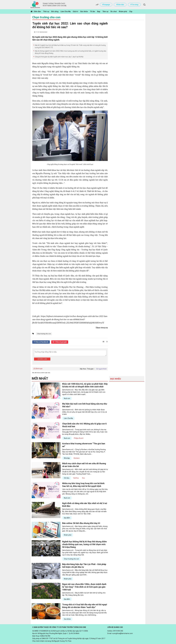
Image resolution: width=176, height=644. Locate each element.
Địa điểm (67, 518)
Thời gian (90, 369)
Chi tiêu (67, 478)
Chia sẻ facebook (42, 342)
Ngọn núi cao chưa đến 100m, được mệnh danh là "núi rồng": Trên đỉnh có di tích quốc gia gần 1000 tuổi (84, 587)
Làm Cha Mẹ (66, 12)
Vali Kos (76, 478)
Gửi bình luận (42, 359)
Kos (84, 478)
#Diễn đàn (120, 5)
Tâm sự (105, 12)
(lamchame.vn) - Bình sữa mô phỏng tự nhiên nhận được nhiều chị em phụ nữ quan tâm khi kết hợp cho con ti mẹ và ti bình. (84, 412)
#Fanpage (106, 5)
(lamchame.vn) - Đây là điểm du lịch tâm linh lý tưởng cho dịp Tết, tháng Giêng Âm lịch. (84, 594)
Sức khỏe (84, 12)
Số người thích (101, 369)
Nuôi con (67, 398)
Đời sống (55, 12)
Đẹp (99, 12)
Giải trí (75, 12)
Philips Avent (79, 438)
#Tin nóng (134, 5)
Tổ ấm (92, 12)
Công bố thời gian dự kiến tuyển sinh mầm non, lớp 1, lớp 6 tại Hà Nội (59, 57)
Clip (131, 12)
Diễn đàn (37, 12)
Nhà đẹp (67, 458)
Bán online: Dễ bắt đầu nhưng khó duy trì (81, 523)
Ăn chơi (114, 12)
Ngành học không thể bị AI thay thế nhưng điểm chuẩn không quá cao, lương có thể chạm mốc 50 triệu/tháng (84, 544)
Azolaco (77, 458)
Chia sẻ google (61, 342)
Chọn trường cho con (46, 17)
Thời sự (46, 12)
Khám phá (123, 12)
